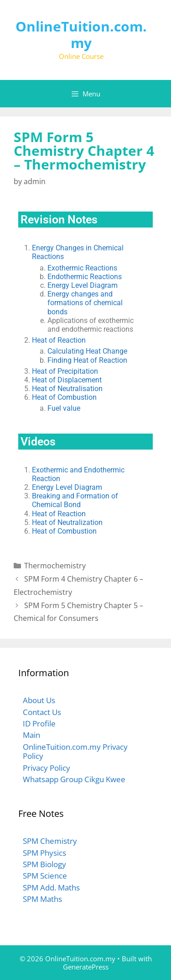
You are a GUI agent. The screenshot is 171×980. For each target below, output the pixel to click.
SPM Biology (44, 864)
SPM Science (45, 876)
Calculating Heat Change (87, 351)
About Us (39, 700)
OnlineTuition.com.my (81, 34)
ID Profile (39, 723)
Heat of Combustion (64, 397)
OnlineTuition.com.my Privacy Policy (75, 751)
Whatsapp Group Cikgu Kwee (74, 779)
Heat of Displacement (67, 380)
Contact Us (42, 712)
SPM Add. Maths (51, 887)
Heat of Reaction (59, 340)
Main (31, 735)
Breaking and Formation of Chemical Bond (75, 500)
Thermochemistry (55, 566)
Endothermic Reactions (85, 277)
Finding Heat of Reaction (87, 360)
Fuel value (64, 408)
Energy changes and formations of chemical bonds (85, 303)
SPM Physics (44, 853)
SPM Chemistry (50, 841)
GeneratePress (86, 967)
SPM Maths (42, 899)
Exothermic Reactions (82, 268)
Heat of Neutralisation (67, 389)
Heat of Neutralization (67, 522)
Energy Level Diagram (83, 285)
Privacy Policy (47, 768)
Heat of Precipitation (65, 371)
